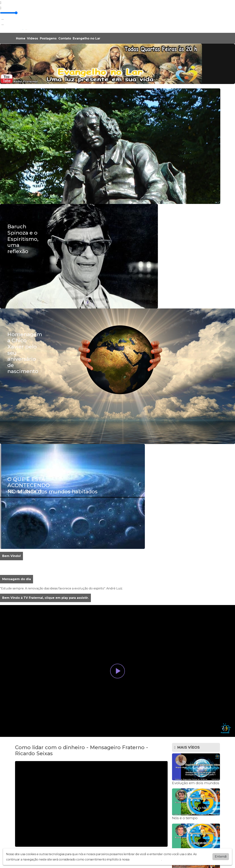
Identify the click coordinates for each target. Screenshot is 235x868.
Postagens (48, 38)
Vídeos (32, 38)
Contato (65, 38)
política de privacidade (146, 859)
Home (21, 38)
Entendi (221, 857)
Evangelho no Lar (86, 38)
